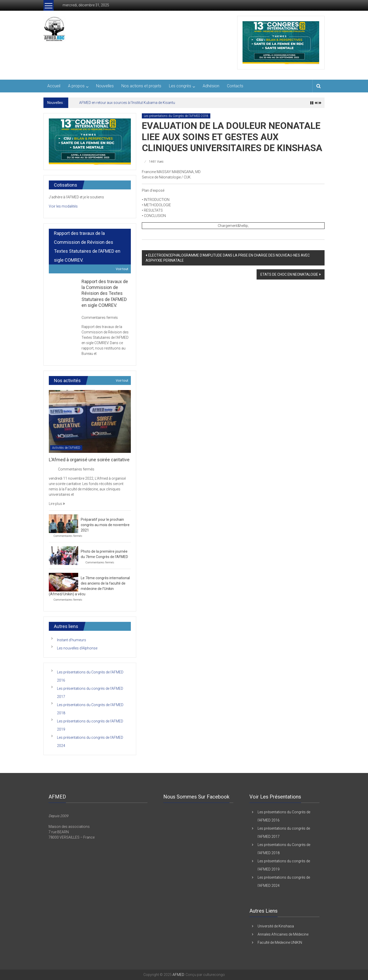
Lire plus (57, 504)
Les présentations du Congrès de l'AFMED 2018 (176, 116)
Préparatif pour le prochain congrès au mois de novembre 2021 (105, 525)
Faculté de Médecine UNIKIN (280, 942)
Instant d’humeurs (72, 640)
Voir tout (122, 269)
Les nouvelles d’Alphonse (77, 648)
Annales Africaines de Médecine (283, 934)
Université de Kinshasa (276, 926)
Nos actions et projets (141, 86)
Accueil (54, 86)
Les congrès (180, 86)
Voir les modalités (63, 206)
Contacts (235, 86)
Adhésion (211, 86)
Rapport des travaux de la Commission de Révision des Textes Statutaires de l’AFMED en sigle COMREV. (105, 293)
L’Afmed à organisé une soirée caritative (89, 460)
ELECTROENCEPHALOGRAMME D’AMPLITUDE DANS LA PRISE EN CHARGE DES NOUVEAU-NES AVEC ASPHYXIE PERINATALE (228, 258)
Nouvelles (105, 86)
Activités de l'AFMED (66, 448)
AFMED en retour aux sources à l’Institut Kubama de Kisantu (127, 103)
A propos (76, 86)
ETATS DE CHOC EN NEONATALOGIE (289, 274)
